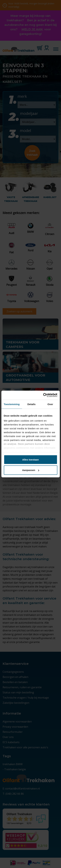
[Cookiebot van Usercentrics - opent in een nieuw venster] (43, 395)
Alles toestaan (31, 459)
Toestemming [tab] (12, 404)
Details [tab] (31, 404)
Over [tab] (50, 404)
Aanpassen (31, 470)
